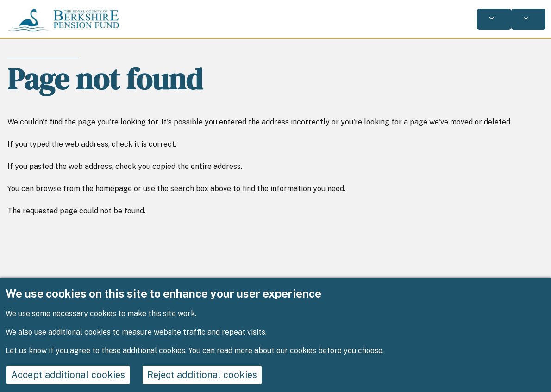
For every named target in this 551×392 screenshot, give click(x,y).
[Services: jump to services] (494, 19)
